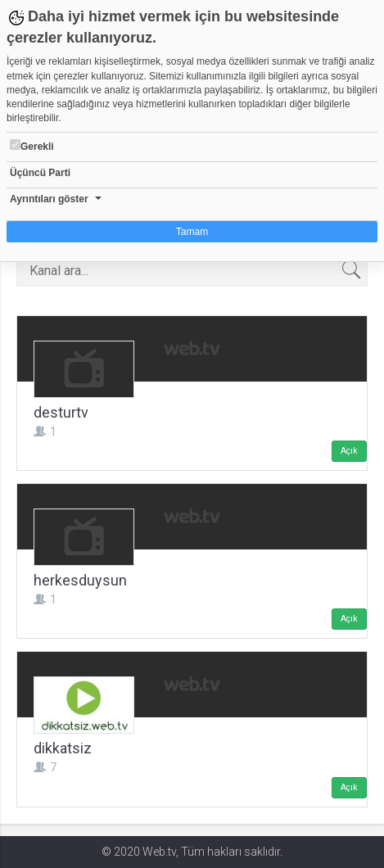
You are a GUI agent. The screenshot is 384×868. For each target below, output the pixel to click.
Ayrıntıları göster (49, 199)
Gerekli (32, 146)
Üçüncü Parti (40, 173)
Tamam (192, 232)
